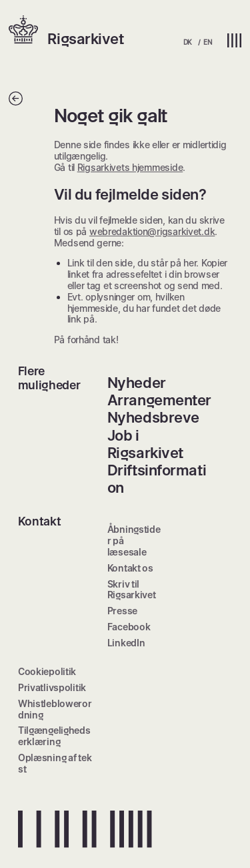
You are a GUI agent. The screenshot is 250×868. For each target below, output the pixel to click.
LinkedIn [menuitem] (126, 643)
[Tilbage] (16, 102)
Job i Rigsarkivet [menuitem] (145, 444)
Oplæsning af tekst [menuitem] (55, 763)
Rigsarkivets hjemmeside (130, 167)
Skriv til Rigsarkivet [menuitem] (132, 590)
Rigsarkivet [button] (85, 39)
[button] (28, 31)
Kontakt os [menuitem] (130, 568)
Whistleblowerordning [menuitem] (55, 709)
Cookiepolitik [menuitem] (47, 671)
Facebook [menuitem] (129, 627)
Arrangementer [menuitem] (159, 400)
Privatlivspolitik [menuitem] (52, 687)
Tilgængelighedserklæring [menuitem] (54, 736)
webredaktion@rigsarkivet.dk (152, 231)
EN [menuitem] (207, 42)
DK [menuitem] (188, 42)
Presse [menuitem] (122, 611)
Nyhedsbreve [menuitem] (153, 417)
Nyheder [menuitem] (137, 383)
